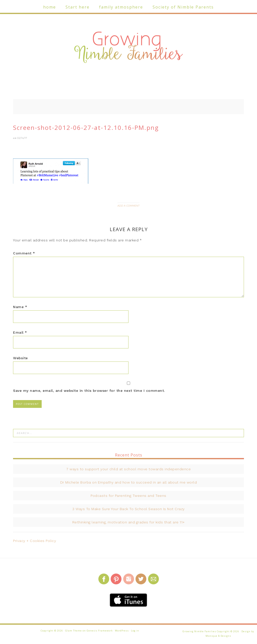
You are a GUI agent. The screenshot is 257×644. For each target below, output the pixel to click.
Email (20, 332)
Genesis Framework (100, 631)
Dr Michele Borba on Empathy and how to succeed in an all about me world (129, 482)
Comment (24, 253)
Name (20, 307)
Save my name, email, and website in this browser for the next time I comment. (89, 391)
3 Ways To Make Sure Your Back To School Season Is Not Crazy (128, 509)
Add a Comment (128, 206)
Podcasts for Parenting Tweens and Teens (128, 496)
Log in (135, 631)
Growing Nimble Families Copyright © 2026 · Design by (218, 631)
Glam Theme (74, 631)
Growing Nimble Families (128, 48)
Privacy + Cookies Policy (35, 541)
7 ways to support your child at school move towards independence (128, 469)
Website (20, 358)
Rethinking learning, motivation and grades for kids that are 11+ (129, 522)
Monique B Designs (218, 636)
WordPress (122, 631)
